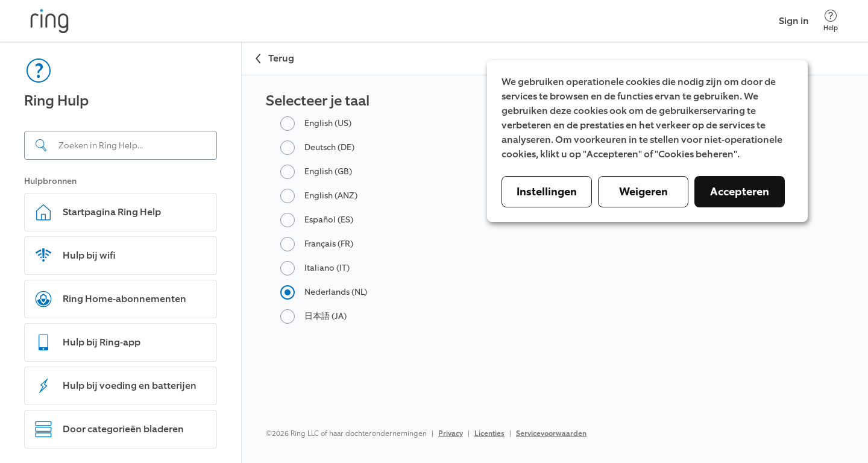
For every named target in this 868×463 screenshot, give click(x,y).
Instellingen (547, 192)
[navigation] (121, 252)
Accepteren (740, 192)
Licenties (489, 433)
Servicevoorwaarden (551, 433)
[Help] (831, 21)
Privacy (451, 433)
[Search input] (121, 145)
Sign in (794, 21)
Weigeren (643, 192)
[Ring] (49, 21)
